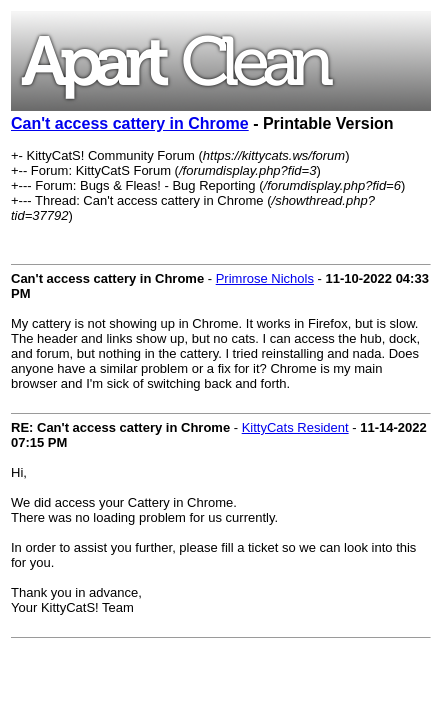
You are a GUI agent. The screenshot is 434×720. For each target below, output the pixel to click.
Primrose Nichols (265, 278)
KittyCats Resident (295, 427)
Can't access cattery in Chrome (130, 123)
